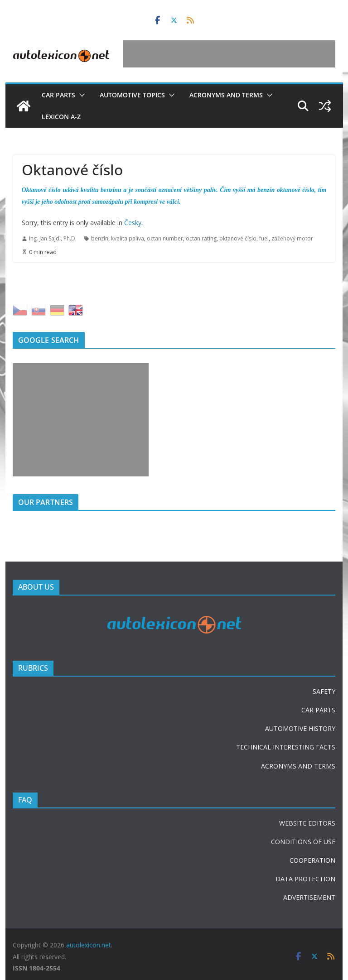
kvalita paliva (128, 238)
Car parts (58, 95)
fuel (264, 238)
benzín (100, 238)
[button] (80, 95)
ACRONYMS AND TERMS (298, 766)
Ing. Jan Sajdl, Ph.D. (53, 238)
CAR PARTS (318, 710)
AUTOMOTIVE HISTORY (300, 728)
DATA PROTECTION (305, 879)
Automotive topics (132, 95)
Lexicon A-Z (61, 117)
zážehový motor (292, 238)
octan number (165, 238)
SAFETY (324, 691)
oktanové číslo (238, 238)
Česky (133, 223)
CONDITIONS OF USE (303, 842)
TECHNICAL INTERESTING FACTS (286, 747)
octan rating (201, 238)
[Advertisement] (229, 54)
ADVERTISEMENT (309, 897)
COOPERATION (312, 860)
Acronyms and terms (226, 95)
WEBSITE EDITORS (307, 823)
